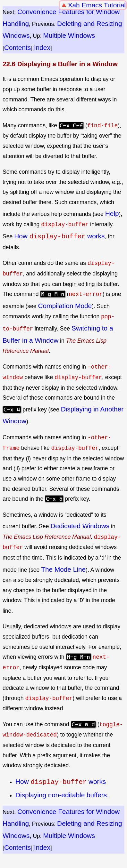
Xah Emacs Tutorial (97, 5)
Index (42, 48)
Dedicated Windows (80, 525)
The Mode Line (63, 568)
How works (59, 236)
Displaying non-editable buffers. (62, 794)
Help (112, 214)
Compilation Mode (65, 305)
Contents (17, 48)
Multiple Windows (69, 35)
